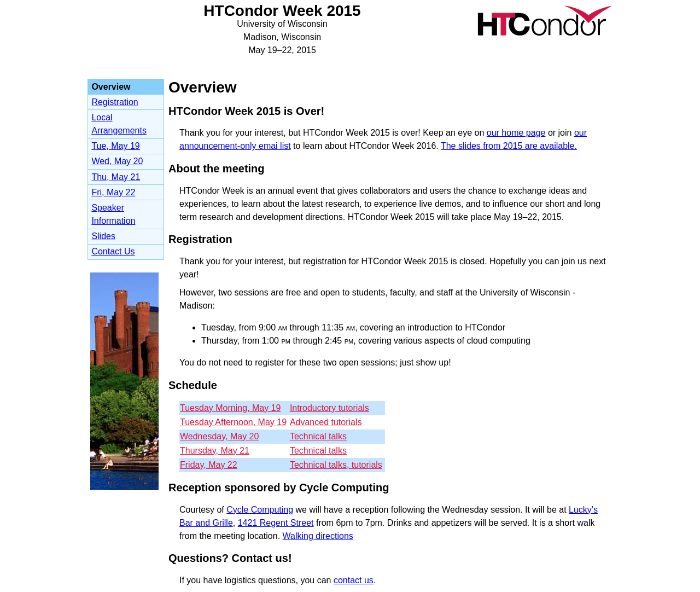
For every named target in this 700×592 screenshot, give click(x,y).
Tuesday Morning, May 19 (230, 408)
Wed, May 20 (117, 161)
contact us (354, 580)
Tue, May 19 (115, 146)
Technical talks (318, 436)
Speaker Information (113, 214)
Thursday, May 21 (215, 451)
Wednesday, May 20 (219, 436)
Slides (103, 236)
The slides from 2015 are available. (509, 146)
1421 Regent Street (276, 523)
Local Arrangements (119, 124)
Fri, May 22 (113, 192)
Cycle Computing (260, 510)
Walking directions (318, 536)
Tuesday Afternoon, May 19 (233, 422)
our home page (516, 133)
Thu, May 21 (116, 177)
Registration (115, 102)
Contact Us (113, 251)
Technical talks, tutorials (336, 465)
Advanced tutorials (326, 422)
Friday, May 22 (209, 465)
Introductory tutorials (329, 408)
